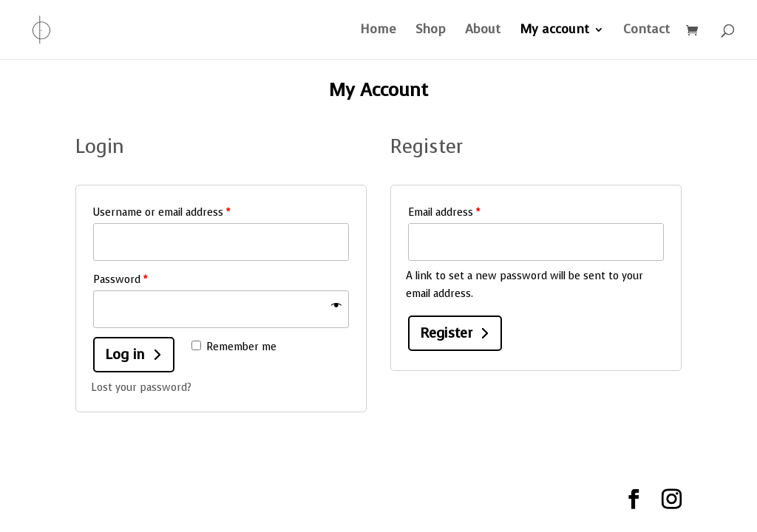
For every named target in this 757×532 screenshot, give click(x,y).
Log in (125, 354)
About (483, 31)
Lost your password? (141, 388)
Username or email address (162, 212)
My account (554, 31)
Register (446, 333)
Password (120, 280)
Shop (431, 31)
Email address (444, 212)
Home (378, 31)
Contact (646, 31)
